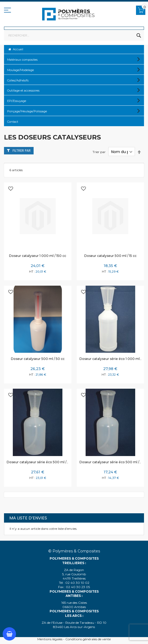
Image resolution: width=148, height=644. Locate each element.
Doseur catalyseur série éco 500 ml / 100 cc (42, 462)
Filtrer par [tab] (22, 151)
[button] (11, 189)
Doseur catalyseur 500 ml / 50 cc (38, 359)
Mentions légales (50, 639)
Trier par (99, 152)
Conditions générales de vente (88, 639)
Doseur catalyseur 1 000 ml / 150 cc (38, 256)
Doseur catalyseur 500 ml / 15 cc (110, 256)
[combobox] (74, 35)
